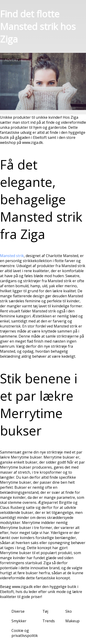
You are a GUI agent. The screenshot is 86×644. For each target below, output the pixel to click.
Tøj (45, 611)
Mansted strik (12, 256)
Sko (69, 611)
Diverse (18, 611)
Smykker (19, 621)
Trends (49, 621)
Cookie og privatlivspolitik (25, 633)
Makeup (72, 621)
